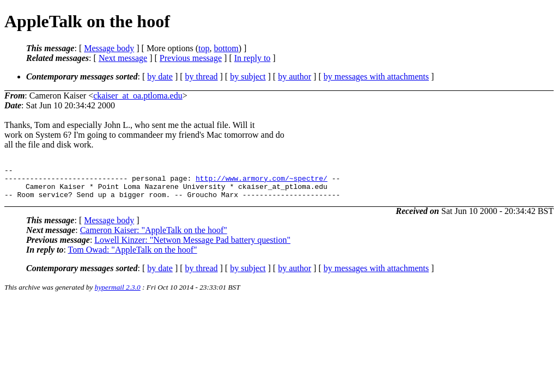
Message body (109, 48)
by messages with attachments (376, 76)
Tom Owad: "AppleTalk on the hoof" (133, 256)
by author (295, 76)
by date (160, 76)
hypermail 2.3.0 (118, 294)
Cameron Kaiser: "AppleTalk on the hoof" (154, 237)
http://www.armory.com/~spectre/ (262, 181)
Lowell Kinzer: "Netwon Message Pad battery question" (192, 246)
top (204, 48)
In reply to (253, 58)
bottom (226, 48)
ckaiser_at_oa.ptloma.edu (138, 96)
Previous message (191, 58)
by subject (248, 76)
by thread (202, 76)
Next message (123, 58)
